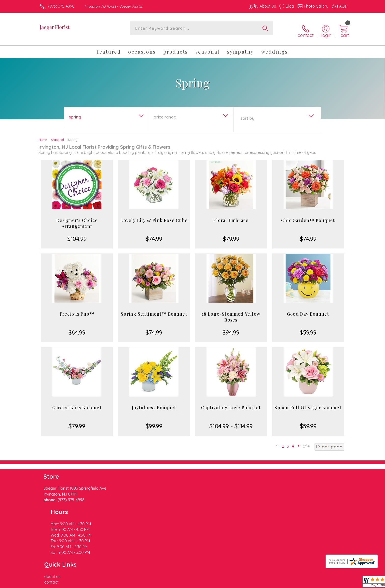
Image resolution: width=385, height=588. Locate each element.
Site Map (334, 583)
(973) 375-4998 (61, 6)
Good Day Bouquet (308, 309)
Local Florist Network (303, 583)
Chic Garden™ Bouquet (308, 216)
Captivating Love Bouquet (231, 403)
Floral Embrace (231, 216)
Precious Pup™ (77, 309)
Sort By (247, 114)
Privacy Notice (268, 583)
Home (43, 135)
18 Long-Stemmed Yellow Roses (231, 312)
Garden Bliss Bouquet (77, 403)
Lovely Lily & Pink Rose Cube (154, 216)
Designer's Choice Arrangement (77, 219)
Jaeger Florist (55, 27)
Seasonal (57, 135)
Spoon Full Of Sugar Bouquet (308, 403)
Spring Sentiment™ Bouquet (154, 309)
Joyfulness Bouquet (154, 403)
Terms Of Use (239, 583)
